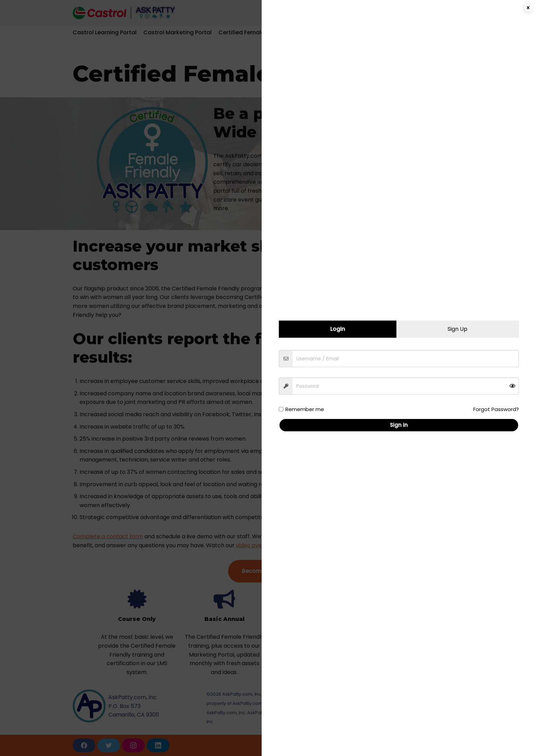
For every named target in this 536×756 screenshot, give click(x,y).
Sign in (402, 425)
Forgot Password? (499, 409)
